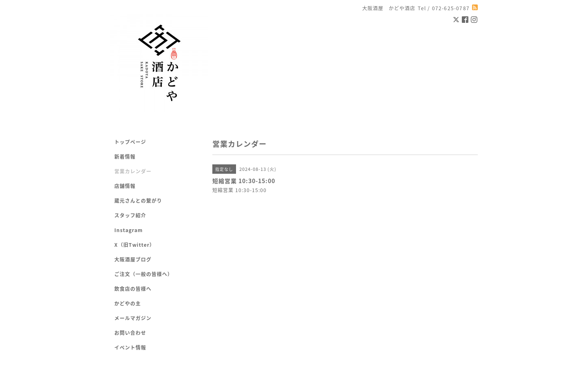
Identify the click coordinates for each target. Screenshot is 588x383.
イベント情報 (130, 348)
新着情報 (125, 157)
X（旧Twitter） (135, 245)
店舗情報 (125, 186)
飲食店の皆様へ (133, 289)
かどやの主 (128, 303)
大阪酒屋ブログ (133, 259)
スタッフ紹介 (130, 215)
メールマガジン (133, 318)
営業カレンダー (133, 171)
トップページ (130, 142)
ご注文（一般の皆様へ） (144, 274)
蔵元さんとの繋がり (138, 201)
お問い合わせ (130, 333)
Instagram (129, 230)
